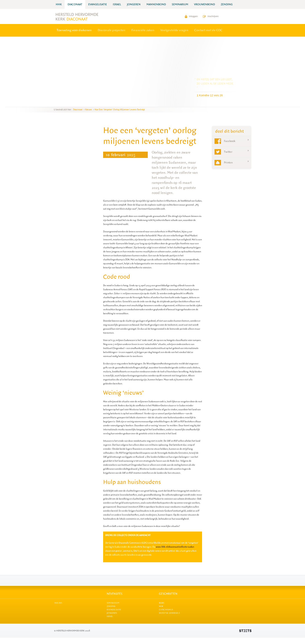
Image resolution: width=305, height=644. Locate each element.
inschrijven (211, 16)
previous (55, 104)
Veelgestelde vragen (174, 30)
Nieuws (89, 110)
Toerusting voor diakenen (74, 30)
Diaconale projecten (112, 30)
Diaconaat (78, 110)
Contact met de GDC (208, 30)
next (60, 104)
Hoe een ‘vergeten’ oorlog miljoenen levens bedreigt (120, 110)
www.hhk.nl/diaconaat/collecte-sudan (175, 547)
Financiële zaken (143, 30)
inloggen (191, 16)
